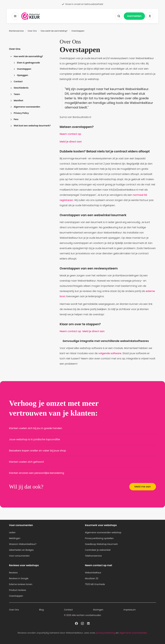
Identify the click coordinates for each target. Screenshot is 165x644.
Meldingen (15, 538)
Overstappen (22, 69)
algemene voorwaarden (133, 633)
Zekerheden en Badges (21, 550)
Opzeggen (21, 75)
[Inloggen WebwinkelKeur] (150, 16)
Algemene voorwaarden (25, 107)
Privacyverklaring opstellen (99, 538)
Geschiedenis (19, 88)
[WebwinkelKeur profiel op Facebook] (76, 623)
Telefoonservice (93, 556)
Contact (16, 81)
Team (15, 94)
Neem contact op (70, 134)
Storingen (98, 610)
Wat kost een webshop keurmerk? (30, 126)
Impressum (130, 610)
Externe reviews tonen (21, 584)
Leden (12, 532)
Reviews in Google (19, 578)
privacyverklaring (105, 633)
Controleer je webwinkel (98, 550)
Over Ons (32, 31)
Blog (41, 610)
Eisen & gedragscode (27, 63)
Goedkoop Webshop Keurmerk (101, 544)
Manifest (17, 100)
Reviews (13, 573)
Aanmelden (134, 16)
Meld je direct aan (71, 142)
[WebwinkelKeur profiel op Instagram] (82, 623)
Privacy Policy (20, 113)
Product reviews (18, 590)
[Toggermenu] (15, 16)
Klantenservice (16, 31)
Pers (14, 119)
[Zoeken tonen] (119, 16)
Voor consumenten (19, 556)
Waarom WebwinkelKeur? (23, 544)
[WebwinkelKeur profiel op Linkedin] (89, 623)
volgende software (110, 353)
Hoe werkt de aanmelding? (54, 31)
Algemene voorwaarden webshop (103, 532)
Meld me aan (143, 487)
